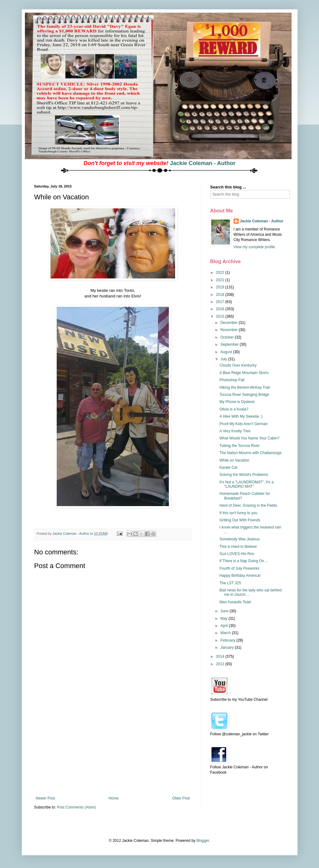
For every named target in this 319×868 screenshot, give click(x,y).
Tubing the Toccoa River (239, 446)
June (225, 611)
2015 (221, 316)
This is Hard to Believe (238, 547)
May (224, 619)
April (224, 626)
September (230, 344)
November (229, 330)
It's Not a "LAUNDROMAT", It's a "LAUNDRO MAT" (246, 484)
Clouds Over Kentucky (238, 365)
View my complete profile (254, 247)
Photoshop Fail (232, 380)
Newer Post (45, 798)
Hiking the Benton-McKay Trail (244, 387)
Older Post (181, 798)
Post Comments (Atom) (76, 807)
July (224, 359)
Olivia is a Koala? (234, 409)
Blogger (203, 841)
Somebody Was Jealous (239, 539)
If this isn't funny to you (238, 513)
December (229, 323)
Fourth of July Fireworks (239, 568)
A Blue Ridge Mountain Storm (244, 373)
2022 (221, 273)
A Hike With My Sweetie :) (241, 416)
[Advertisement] (113, 749)
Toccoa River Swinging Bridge (244, 395)
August (227, 352)
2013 (221, 664)
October (227, 337)
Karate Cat (228, 467)
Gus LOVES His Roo (237, 554)
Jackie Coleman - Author (202, 163)
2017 (221, 302)
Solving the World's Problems (244, 475)
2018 (221, 295)
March (226, 633)
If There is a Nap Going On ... (244, 561)
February (228, 640)
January (227, 647)
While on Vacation (234, 460)
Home (114, 798)
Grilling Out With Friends (240, 520)
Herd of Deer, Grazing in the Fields (248, 505)
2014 (221, 657)
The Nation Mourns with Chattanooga (250, 453)
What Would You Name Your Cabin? (249, 438)
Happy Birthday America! (240, 576)
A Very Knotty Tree (235, 431)
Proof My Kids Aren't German (243, 424)
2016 (221, 309)
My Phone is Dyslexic (237, 402)
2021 (221, 280)
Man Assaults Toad (235, 602)
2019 (221, 287)
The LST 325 (230, 583)
